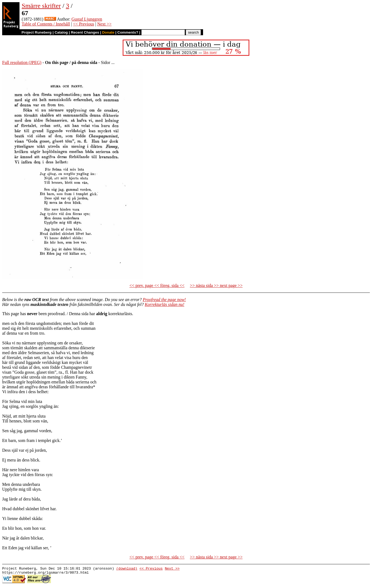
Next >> (104, 24)
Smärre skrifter (41, 6)
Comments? (128, 32)
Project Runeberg (36, 32)
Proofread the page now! (164, 300)
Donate (108, 32)
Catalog (61, 32)
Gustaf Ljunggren (87, 19)
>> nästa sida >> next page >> (216, 285)
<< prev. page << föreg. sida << (157, 285)
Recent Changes (85, 32)
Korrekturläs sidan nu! (165, 304)
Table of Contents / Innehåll (46, 24)
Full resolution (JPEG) (22, 62)
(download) (127, 569)
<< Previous (84, 24)
